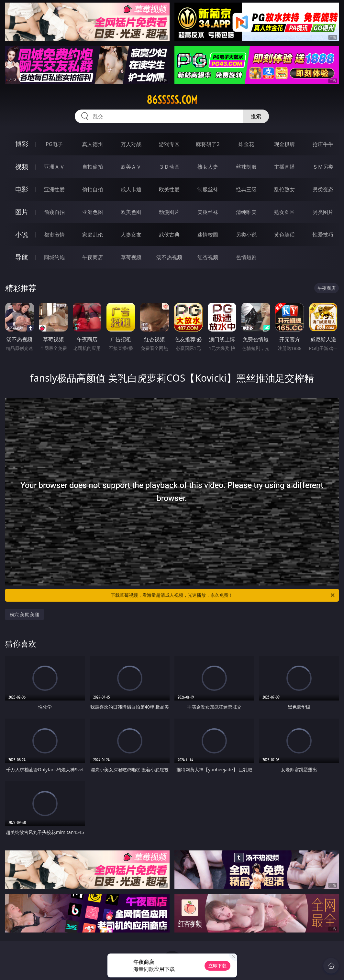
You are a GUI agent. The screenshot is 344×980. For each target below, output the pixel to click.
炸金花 (246, 144)
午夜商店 (93, 257)
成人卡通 (131, 189)
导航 (22, 257)
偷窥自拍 (54, 212)
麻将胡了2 (208, 144)
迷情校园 (208, 235)
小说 (22, 234)
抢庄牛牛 (323, 144)
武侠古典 (169, 235)
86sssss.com (172, 100)
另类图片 (323, 212)
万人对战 (131, 144)
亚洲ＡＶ (54, 167)
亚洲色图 (93, 212)
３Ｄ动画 (169, 167)
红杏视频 (208, 257)
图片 (22, 212)
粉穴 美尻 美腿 (24, 614)
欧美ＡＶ (131, 167)
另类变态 (323, 189)
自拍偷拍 (93, 167)
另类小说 (246, 235)
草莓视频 (131, 257)
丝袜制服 (246, 167)
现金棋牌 (284, 144)
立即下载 (217, 966)
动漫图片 (169, 212)
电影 (22, 189)
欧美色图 (131, 212)
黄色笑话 (284, 235)
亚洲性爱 (54, 189)
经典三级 (246, 189)
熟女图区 (284, 212)
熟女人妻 (208, 167)
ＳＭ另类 (323, 167)
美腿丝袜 (208, 212)
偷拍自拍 (93, 189)
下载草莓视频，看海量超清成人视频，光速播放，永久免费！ (223, 595)
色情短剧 (246, 257)
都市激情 (54, 235)
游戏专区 (169, 144)
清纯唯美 (246, 212)
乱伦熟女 (284, 189)
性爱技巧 (323, 235)
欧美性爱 (169, 189)
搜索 (256, 116)
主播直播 (284, 167)
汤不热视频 (169, 257)
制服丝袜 (208, 189)
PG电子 (54, 144)
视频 (22, 167)
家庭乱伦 (93, 235)
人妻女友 (131, 235)
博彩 (22, 144)
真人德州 (93, 144)
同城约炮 (54, 257)
